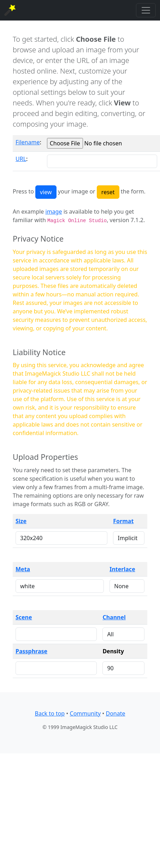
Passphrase (31, 651)
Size (21, 521)
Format (123, 521)
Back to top (50, 713)
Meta (23, 569)
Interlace (122, 569)
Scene (24, 617)
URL (21, 159)
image (54, 212)
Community (85, 713)
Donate (115, 713)
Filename (28, 142)
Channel (114, 617)
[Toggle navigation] (146, 10)
